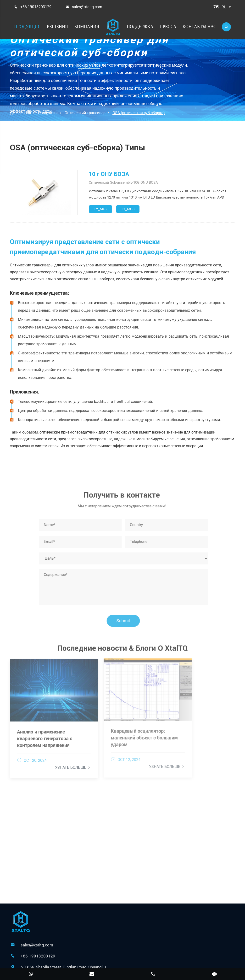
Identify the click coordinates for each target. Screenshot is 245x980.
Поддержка (140, 27)
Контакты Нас (199, 27)
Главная (24, 113)
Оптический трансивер (85, 113)
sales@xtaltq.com (87, 7)
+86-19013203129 (36, 7)
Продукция (27, 27)
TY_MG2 (100, 209)
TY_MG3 (128, 209)
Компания (87, 27)
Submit (126, 621)
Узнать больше (56, 752)
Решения (57, 27)
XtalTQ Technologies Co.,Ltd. (121, 955)
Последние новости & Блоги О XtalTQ (122, 651)
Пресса (168, 27)
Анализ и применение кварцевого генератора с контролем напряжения (45, 724)
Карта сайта (90, 962)
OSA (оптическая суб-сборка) (139, 113)
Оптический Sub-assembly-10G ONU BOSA (123, 182)
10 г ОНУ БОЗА (109, 174)
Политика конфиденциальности (137, 962)
